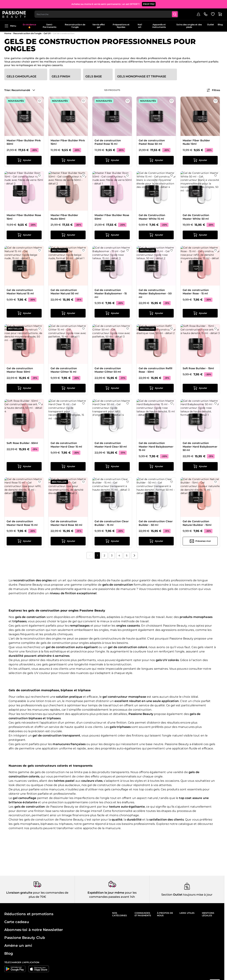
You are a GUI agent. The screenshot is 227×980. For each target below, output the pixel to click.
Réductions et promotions (29, 914)
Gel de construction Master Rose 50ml (20, 370)
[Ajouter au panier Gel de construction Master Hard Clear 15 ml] (68, 466)
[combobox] (109, 14)
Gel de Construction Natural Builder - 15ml (197, 523)
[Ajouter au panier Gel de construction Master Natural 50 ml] (68, 313)
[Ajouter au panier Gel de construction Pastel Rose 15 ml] (112, 160)
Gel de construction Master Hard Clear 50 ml (111, 445)
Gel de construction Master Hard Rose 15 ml (22, 523)
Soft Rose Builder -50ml (22, 443)
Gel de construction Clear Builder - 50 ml (156, 523)
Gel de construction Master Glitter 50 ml (108, 370)
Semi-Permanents (50, 26)
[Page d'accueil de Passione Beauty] (16, 14)
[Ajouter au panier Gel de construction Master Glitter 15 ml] (68, 388)
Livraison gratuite (19, 893)
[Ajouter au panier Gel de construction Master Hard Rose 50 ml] (68, 541)
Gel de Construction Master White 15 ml (152, 217)
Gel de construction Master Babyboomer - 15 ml (111, 294)
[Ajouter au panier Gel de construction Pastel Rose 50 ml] (156, 160)
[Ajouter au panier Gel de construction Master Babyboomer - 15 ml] (112, 313)
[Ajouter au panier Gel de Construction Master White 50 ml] (200, 235)
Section (167, 895)
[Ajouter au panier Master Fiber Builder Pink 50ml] (24, 160)
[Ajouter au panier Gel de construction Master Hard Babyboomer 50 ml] (200, 466)
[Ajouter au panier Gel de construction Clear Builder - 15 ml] (112, 541)
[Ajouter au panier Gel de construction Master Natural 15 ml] (24, 313)
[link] (90, 555)
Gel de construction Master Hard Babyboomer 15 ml (156, 447)
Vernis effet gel (99, 26)
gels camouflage (116, 789)
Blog (220, 25)
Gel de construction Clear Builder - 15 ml (112, 523)
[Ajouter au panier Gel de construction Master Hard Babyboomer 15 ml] (156, 466)
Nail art (140, 26)
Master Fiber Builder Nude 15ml (196, 142)
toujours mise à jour (197, 895)
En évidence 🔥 (29, 26)
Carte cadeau (17, 922)
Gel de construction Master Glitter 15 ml (64, 370)
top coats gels (149, 789)
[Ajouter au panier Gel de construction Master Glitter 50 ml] (112, 388)
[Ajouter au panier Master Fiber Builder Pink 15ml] (68, 160)
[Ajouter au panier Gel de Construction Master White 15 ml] (156, 235)
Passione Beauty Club (25, 938)
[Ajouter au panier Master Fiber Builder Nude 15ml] (200, 160)
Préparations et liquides (121, 26)
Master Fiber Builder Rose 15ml (24, 217)
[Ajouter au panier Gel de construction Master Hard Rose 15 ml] (24, 541)
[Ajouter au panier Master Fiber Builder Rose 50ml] (112, 235)
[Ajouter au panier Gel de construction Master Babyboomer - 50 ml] (156, 313)
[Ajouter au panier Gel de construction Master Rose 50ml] (24, 388)
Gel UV (47, 33)
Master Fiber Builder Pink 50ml (24, 142)
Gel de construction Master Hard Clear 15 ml (66, 445)
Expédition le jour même (106, 893)
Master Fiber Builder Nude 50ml (64, 217)
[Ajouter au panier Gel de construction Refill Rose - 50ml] (156, 388)
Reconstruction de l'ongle (75, 26)
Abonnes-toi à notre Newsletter (34, 930)
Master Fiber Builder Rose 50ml (112, 217)
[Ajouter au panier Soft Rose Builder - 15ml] (200, 388)
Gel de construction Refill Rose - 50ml (156, 370)
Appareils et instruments (159, 26)
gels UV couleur (39, 673)
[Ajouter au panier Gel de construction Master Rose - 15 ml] (200, 313)
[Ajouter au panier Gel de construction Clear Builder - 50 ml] (156, 541)
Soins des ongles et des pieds (189, 26)
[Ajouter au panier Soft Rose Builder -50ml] (24, 466)
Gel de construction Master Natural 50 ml (65, 292)
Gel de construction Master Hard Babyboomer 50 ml (200, 447)
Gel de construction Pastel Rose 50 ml (152, 142)
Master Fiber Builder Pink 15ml (68, 142)
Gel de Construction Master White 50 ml (196, 217)
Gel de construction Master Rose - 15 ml (196, 292)
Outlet (211, 25)
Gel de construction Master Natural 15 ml (20, 292)
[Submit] (178, 14)
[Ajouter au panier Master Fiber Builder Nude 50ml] (68, 235)
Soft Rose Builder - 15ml (198, 368)
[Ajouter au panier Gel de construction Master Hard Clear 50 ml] (112, 466)
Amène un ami (18, 946)
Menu (10, 26)
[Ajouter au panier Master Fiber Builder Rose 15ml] (24, 235)
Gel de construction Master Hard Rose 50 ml (66, 523)
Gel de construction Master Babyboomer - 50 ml (155, 294)
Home (8, 33)
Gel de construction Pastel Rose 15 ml (108, 142)
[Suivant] (134, 555)
